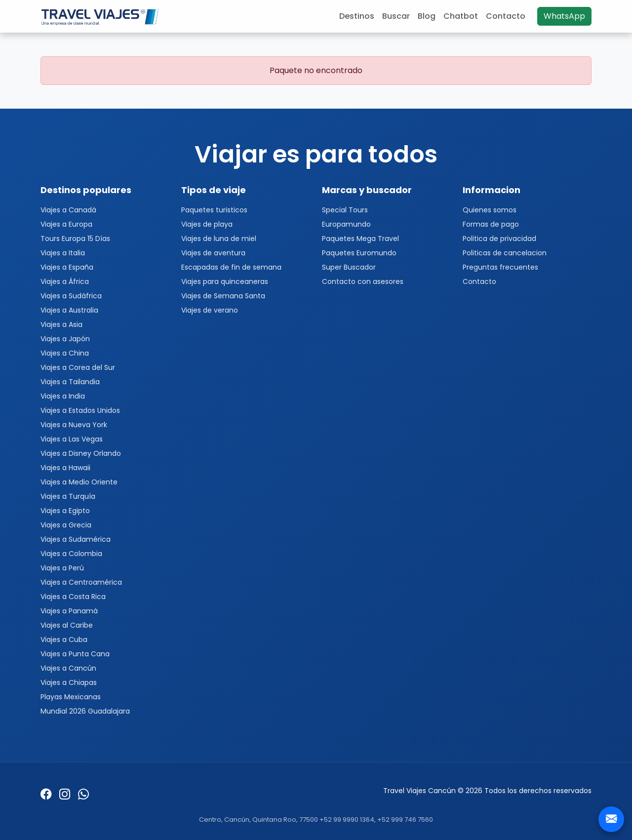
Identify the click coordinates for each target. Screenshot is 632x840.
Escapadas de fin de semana (231, 267)
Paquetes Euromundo (359, 253)
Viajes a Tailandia (70, 382)
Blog (427, 16)
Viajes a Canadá (68, 210)
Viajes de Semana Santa (223, 296)
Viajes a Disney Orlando (81, 453)
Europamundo (346, 224)
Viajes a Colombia (71, 554)
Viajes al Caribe (67, 625)
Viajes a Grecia (66, 525)
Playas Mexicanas (71, 697)
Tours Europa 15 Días (75, 239)
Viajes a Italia (63, 253)
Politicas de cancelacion (505, 253)
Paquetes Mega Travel (360, 239)
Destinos (357, 16)
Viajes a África (65, 281)
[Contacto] (611, 819)
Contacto (506, 16)
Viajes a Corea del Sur (78, 367)
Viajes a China (65, 353)
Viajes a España (67, 267)
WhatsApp (564, 16)
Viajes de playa (207, 224)
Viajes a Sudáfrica (71, 296)
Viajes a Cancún (68, 668)
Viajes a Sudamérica (76, 539)
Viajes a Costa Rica (73, 597)
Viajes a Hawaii (65, 468)
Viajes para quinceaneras (225, 281)
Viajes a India (63, 396)
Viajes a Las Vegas (72, 439)
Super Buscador (349, 267)
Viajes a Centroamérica (81, 582)
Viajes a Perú (62, 568)
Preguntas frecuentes (500, 267)
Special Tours (345, 210)
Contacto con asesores (363, 281)
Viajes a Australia (69, 310)
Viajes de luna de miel (219, 239)
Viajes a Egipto (65, 511)
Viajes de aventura (213, 253)
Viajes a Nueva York (74, 425)
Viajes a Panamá (69, 611)
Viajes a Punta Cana (75, 654)
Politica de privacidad (499, 239)
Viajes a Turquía (68, 496)
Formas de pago (491, 224)
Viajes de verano (210, 310)
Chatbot (461, 16)
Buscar (396, 16)
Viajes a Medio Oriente (79, 482)
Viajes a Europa (66, 224)
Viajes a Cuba (64, 640)
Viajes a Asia (61, 324)
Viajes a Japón (65, 339)
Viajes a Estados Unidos (80, 410)
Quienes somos (490, 210)
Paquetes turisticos (214, 210)
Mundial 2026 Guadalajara (85, 711)
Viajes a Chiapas (69, 682)
